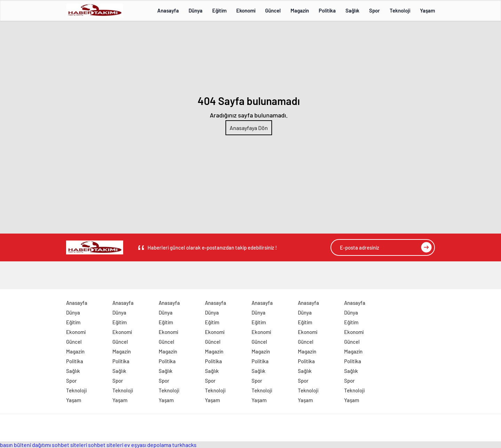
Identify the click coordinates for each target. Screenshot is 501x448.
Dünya (196, 10)
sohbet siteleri (69, 445)
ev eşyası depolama (148, 445)
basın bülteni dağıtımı (25, 445)
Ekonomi (246, 10)
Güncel (273, 10)
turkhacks (184, 445)
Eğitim (219, 10)
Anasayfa (168, 10)
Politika (327, 10)
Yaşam (427, 10)
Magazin (300, 10)
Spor (375, 10)
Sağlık (352, 10)
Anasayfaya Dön (249, 128)
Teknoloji (400, 10)
